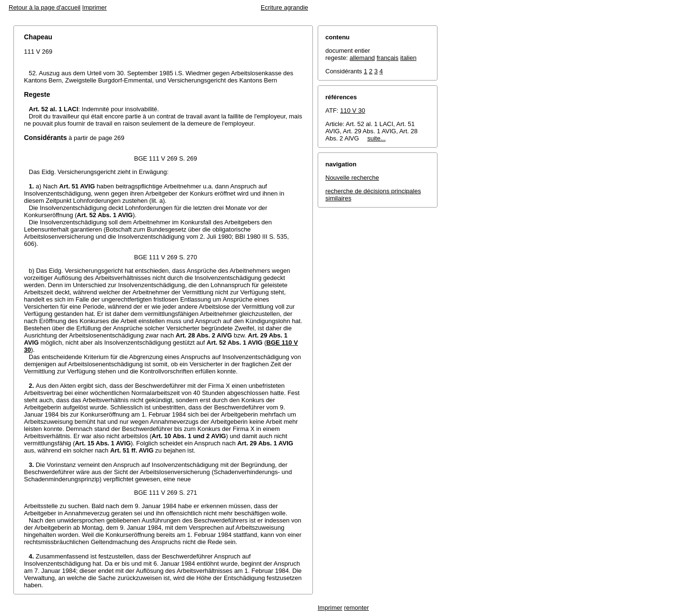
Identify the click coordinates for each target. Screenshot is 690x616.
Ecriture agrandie (284, 7)
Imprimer (95, 7)
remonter (356, 608)
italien (408, 58)
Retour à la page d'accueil (45, 7)
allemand (362, 58)
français (388, 58)
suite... (376, 138)
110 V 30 (353, 110)
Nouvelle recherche (352, 178)
